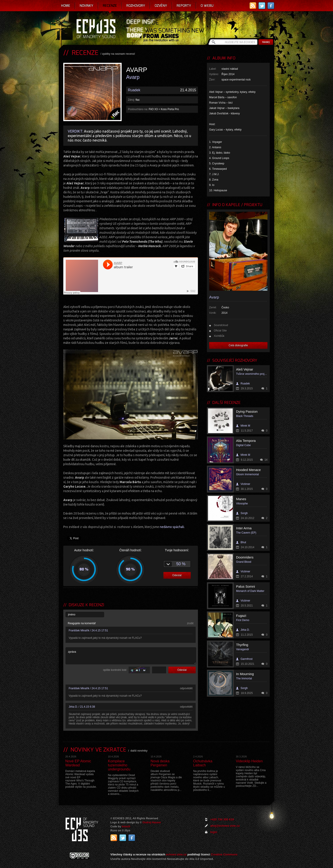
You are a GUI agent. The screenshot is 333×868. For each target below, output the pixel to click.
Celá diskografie (238, 345)
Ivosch (126, 827)
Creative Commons (224, 854)
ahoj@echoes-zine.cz (225, 826)
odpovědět (186, 688)
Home (66, 6)
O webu (207, 6)
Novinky (87, 6)
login (214, 832)
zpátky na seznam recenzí (119, 54)
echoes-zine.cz (176, 854)
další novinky (139, 751)
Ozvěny (161, 6)
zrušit (190, 623)
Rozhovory (136, 6)
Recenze (110, 6)
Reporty (184, 6)
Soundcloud (221, 325)
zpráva (131, 656)
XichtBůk (219, 336)
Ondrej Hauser (152, 822)
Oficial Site (220, 331)
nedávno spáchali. (172, 527)
